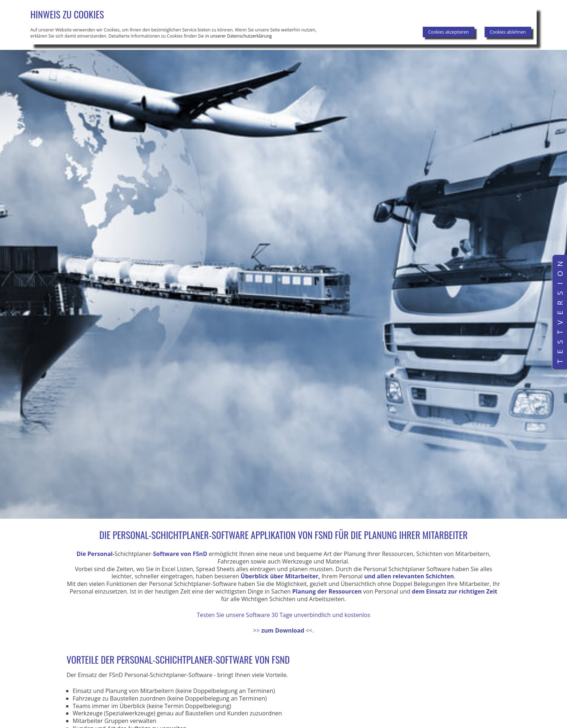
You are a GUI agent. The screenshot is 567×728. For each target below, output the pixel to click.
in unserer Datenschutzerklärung (239, 36)
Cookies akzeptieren (449, 32)
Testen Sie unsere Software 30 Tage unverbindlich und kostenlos (283, 615)
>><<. (283, 630)
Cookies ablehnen (508, 32)
